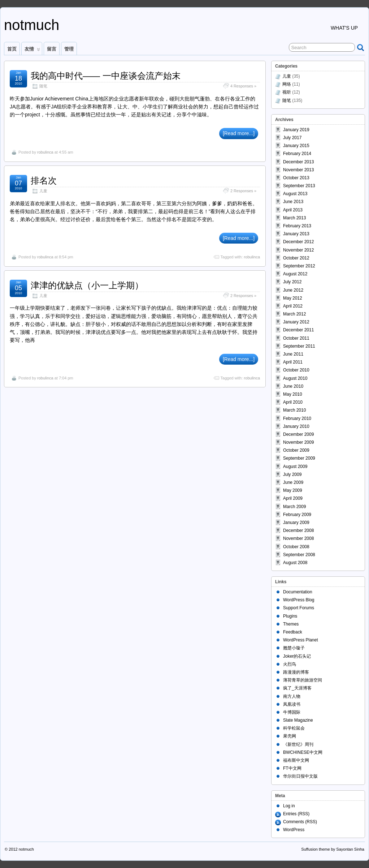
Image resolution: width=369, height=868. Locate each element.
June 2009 (293, 482)
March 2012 (294, 314)
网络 (287, 84)
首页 (12, 49)
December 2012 (298, 242)
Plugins (290, 616)
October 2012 (296, 258)
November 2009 (298, 442)
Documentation (298, 592)
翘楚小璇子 (294, 648)
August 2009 (295, 467)
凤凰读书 (292, 704)
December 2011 (298, 330)
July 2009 (292, 474)
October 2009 (296, 450)
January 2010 (296, 426)
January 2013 (296, 234)
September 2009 (299, 458)
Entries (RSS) (296, 814)
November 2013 (298, 170)
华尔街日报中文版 (300, 776)
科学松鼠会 (294, 728)
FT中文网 (292, 768)
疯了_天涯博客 (297, 688)
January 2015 (296, 146)
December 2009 (298, 434)
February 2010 (297, 418)
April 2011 (293, 362)
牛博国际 (292, 712)
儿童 (43, 191)
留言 (52, 49)
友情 (32, 51)
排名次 (44, 181)
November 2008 (298, 538)
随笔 (43, 86)
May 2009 (293, 490)
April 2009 (293, 498)
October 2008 (296, 547)
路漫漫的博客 (296, 672)
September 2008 (299, 555)
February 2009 (297, 515)
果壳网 (290, 736)
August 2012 (295, 274)
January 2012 (296, 322)
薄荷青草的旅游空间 (303, 680)
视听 (287, 92)
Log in (289, 806)
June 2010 (293, 386)
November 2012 (298, 250)
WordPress (294, 830)
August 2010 (295, 378)
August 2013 (295, 194)
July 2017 (292, 138)
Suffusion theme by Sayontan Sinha (333, 849)
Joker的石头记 (297, 656)
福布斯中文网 (296, 760)
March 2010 (294, 410)
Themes (291, 624)
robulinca (45, 152)
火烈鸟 (290, 664)
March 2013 (294, 218)
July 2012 (292, 282)
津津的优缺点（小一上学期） (87, 285)
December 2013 (298, 162)
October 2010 (296, 370)
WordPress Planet (301, 640)
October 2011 (296, 338)
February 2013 (297, 226)
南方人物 (292, 696)
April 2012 (293, 306)
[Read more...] (239, 133)
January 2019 (296, 130)
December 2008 (298, 530)
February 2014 (297, 154)
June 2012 (293, 290)
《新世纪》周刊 (298, 744)
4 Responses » (243, 86)
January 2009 (296, 523)
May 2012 (293, 298)
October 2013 (296, 178)
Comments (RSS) (300, 822)
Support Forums (299, 608)
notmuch (32, 25)
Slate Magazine (298, 720)
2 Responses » (243, 191)
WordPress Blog (299, 600)
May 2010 (293, 394)
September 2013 (299, 186)
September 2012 (299, 266)
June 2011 (293, 354)
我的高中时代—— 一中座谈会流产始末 (106, 76)
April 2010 (293, 402)
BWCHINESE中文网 (303, 752)
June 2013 (293, 202)
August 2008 (295, 563)
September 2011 (299, 346)
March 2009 (294, 507)
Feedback (293, 632)
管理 (69, 49)
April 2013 (293, 210)
